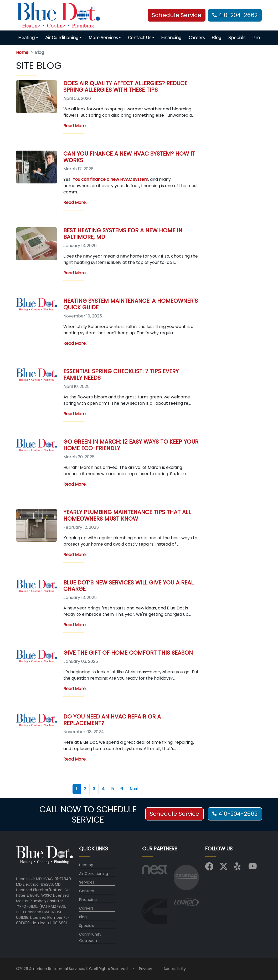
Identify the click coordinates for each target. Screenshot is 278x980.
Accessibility (175, 969)
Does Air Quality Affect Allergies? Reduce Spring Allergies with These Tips (125, 86)
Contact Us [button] (140, 38)
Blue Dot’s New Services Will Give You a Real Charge (128, 586)
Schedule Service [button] (177, 15)
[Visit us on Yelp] (238, 868)
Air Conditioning (94, 874)
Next (134, 789)
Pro (256, 38)
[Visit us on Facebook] (209, 868)
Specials (237, 38)
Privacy (146, 969)
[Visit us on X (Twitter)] (224, 868)
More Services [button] (103, 38)
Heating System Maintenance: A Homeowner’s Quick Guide (131, 304)
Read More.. (75, 126)
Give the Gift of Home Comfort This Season (128, 653)
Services (87, 882)
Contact (87, 891)
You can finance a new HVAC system (110, 179)
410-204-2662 (235, 15)
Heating (86, 865)
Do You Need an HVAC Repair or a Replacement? (112, 720)
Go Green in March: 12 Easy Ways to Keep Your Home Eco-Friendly (131, 445)
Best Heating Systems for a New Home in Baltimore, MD (123, 234)
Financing (171, 38)
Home (22, 52)
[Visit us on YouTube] (253, 868)
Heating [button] (27, 38)
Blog (217, 38)
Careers (197, 38)
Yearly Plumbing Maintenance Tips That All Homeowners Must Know (127, 515)
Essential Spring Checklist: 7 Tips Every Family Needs (121, 374)
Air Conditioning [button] (62, 38)
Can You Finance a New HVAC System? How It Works (129, 157)
